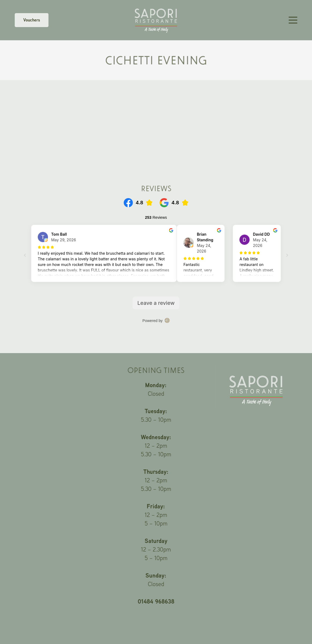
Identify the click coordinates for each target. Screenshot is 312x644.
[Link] (156, 20)
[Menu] (293, 20)
